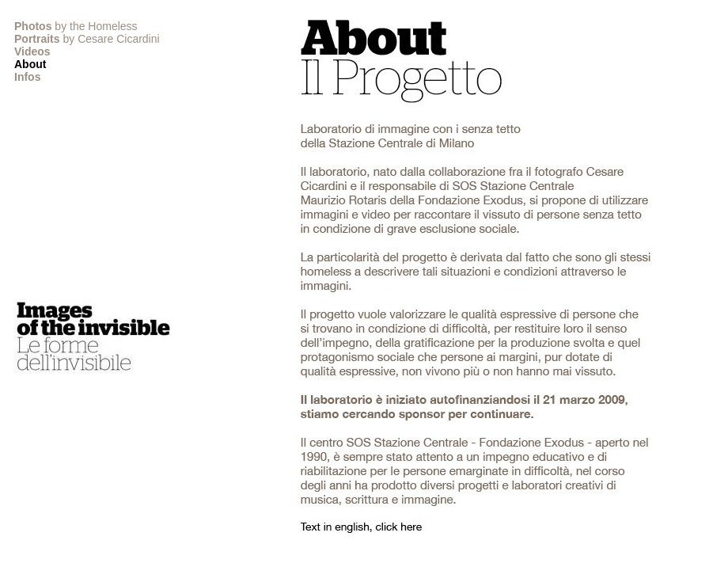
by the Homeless (76, 26)
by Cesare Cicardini (87, 39)
